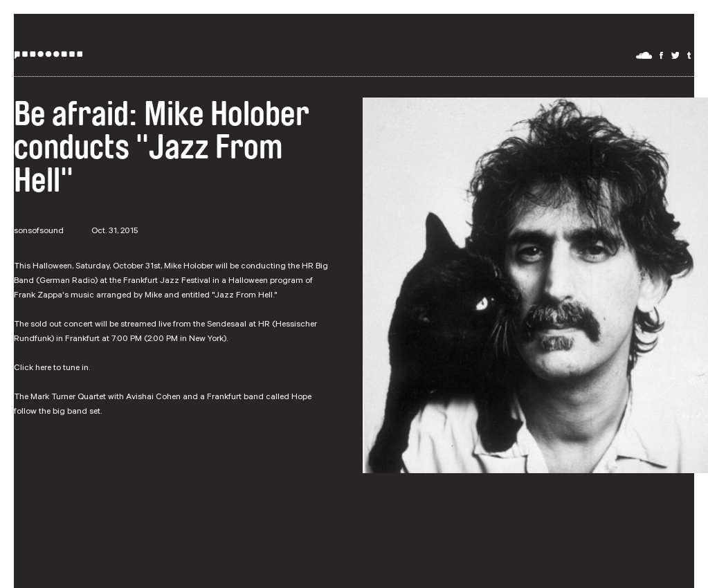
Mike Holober (189, 267)
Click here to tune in (51, 369)
